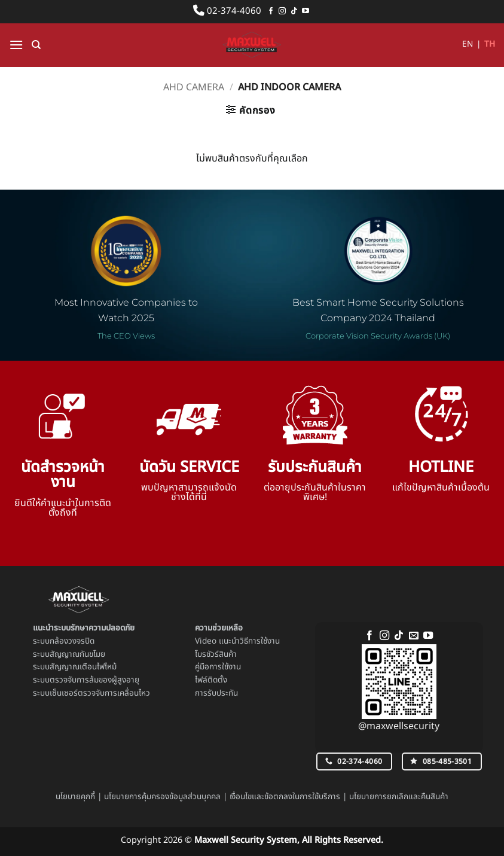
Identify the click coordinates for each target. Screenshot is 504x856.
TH (490, 44)
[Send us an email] (414, 636)
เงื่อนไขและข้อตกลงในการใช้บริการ (285, 797)
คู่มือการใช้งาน (218, 667)
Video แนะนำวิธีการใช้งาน (237, 641)
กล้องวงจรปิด (72, 641)
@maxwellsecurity (399, 726)
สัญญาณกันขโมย (77, 654)
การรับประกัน (216, 693)
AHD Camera (194, 87)
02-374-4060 (227, 11)
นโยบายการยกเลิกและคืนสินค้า (399, 797)
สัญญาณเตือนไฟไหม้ (83, 667)
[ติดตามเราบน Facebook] (271, 11)
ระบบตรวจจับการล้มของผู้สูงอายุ (86, 680)
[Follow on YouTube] (306, 11)
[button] (16, 45)
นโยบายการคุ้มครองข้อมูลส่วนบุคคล (162, 797)
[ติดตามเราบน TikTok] (294, 11)
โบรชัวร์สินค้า (216, 654)
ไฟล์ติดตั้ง (211, 680)
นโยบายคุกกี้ (75, 797)
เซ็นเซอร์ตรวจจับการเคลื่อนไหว (100, 693)
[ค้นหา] (36, 45)
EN (468, 44)
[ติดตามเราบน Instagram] (282, 11)
